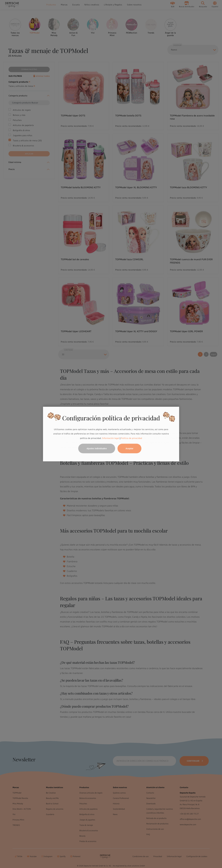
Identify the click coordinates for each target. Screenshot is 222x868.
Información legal (110, 438)
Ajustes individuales (97, 448)
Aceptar (129, 448)
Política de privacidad (131, 438)
